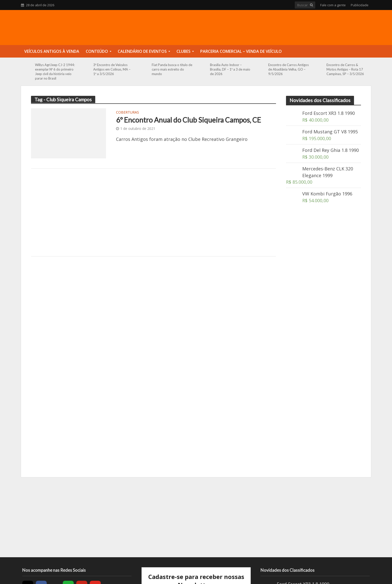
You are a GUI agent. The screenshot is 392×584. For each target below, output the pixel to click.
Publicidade (360, 5)
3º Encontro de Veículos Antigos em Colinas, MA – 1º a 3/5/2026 (112, 69)
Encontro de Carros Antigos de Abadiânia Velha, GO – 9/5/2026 (288, 69)
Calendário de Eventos (142, 51)
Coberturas (127, 113)
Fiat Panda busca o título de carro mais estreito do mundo (172, 69)
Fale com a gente (333, 5)
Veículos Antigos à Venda (52, 51)
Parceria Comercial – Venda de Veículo (241, 51)
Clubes (183, 51)
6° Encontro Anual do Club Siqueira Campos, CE (188, 120)
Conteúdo (97, 51)
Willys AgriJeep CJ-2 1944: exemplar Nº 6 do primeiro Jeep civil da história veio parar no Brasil (55, 72)
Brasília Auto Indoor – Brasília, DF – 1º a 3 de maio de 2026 (230, 69)
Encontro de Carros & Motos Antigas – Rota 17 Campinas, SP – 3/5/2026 (345, 69)
